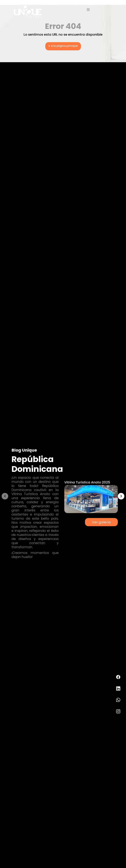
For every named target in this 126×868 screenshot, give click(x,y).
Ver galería (101, 522)
